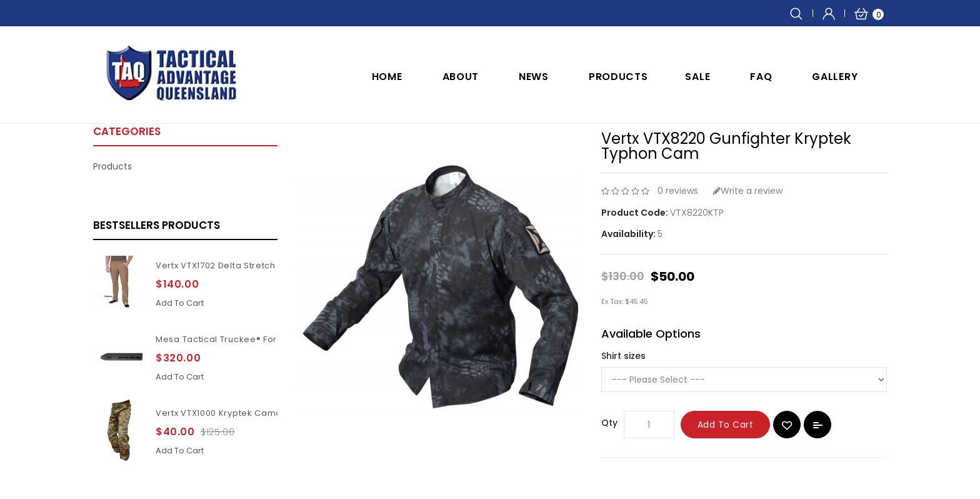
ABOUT (461, 77)
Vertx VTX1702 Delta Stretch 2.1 (222, 265)
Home (387, 77)
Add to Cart (726, 425)
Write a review (748, 191)
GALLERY (835, 77)
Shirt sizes (623, 356)
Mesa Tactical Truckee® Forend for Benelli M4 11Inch (271, 339)
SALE (697, 77)
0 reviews (678, 191)
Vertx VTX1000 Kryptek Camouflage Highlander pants (272, 413)
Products (618, 77)
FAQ (761, 77)
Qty (609, 423)
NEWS (534, 77)
